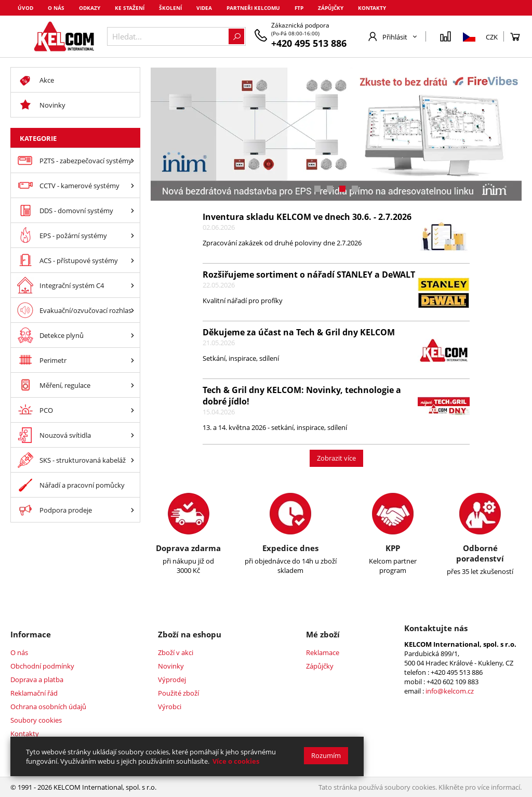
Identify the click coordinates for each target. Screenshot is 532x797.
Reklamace (323, 652)
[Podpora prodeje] (132, 510)
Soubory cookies (36, 720)
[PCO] (132, 410)
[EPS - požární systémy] (132, 235)
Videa (204, 8)
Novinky (171, 666)
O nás (56, 8)
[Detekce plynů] (132, 335)
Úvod (25, 8)
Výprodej (172, 680)
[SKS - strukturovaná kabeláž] (132, 460)
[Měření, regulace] (132, 385)
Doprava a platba (37, 680)
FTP (299, 8)
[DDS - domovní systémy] (132, 210)
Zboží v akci (176, 652)
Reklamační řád (34, 693)
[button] (317, 189)
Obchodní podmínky (42, 666)
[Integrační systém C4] (132, 285)
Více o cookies (236, 761)
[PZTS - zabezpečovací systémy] (132, 160)
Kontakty (372, 8)
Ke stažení (130, 8)
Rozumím (326, 755)
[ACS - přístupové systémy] (132, 260)
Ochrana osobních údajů (48, 707)
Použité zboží (178, 693)
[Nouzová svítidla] (132, 435)
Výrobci (170, 707)
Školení (170, 8)
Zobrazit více (336, 458)
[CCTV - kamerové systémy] (132, 185)
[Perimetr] (132, 360)
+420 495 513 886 (309, 43)
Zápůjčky (331, 8)
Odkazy (90, 8)
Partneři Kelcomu (253, 8)
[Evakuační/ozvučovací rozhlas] (132, 310)
